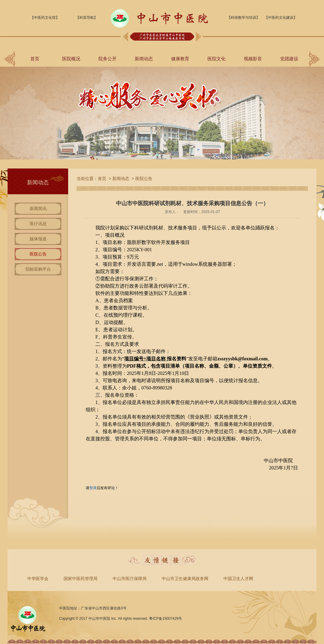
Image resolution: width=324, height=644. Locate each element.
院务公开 (107, 59)
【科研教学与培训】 (243, 18)
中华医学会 (38, 579)
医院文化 (217, 59)
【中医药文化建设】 (281, 18)
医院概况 (71, 59)
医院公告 (38, 254)
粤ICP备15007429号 (165, 619)
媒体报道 (38, 239)
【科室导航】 (87, 18)
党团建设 (289, 59)
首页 (35, 59)
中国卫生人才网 (238, 579)
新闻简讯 (38, 209)
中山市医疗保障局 (130, 579)
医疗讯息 (38, 224)
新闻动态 (144, 59)
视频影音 (253, 59)
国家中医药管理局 (81, 579)
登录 (93, 488)
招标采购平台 (38, 269)
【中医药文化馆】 (45, 18)
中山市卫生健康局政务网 (185, 579)
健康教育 (180, 59)
